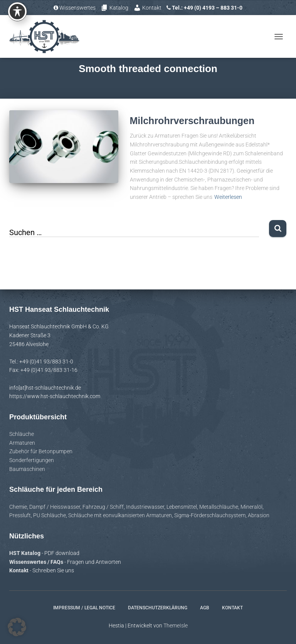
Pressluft (20, 515)
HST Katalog (25, 553)
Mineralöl (251, 507)
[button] (17, 627)
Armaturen (22, 443)
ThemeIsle (176, 626)
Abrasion (259, 515)
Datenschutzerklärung (158, 608)
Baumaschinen (27, 469)
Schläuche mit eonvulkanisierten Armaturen (120, 515)
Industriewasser (145, 507)
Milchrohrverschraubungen (192, 121)
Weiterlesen (228, 197)
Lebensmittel (182, 507)
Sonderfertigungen (32, 460)
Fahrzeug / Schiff (103, 507)
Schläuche (22, 434)
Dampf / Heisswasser (55, 507)
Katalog (114, 8)
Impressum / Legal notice (84, 608)
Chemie (18, 507)
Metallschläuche (219, 507)
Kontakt (147, 8)
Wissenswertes (75, 8)
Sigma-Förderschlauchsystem (210, 515)
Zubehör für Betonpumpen (41, 451)
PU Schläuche (50, 515)
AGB (205, 608)
